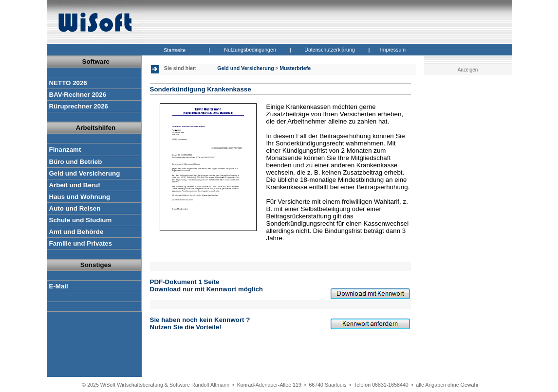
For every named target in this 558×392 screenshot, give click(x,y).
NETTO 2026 (68, 83)
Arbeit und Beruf (75, 185)
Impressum (393, 50)
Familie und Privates (81, 243)
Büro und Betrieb (76, 162)
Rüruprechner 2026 (79, 106)
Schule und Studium (81, 220)
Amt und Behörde (76, 232)
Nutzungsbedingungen (250, 50)
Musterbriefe (295, 68)
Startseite (175, 50)
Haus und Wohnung (80, 197)
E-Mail (59, 286)
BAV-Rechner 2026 (78, 95)
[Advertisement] (470, 231)
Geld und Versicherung (85, 173)
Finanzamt (65, 150)
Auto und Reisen (75, 208)
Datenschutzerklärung (330, 50)
